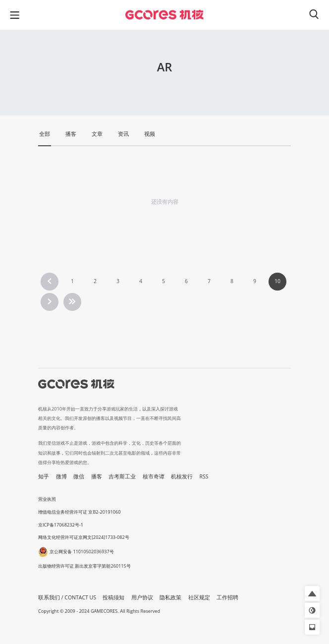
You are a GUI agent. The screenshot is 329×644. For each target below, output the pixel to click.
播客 (97, 476)
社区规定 (199, 597)
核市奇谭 (154, 476)
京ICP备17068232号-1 (61, 525)
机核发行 (182, 476)
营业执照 (47, 499)
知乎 (44, 476)
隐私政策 (170, 597)
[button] (312, 593)
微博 (61, 476)
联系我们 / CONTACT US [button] (67, 597)
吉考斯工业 (122, 476)
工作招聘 (227, 597)
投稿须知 (113, 597)
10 (277, 281)
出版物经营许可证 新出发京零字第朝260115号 (84, 566)
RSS (204, 476)
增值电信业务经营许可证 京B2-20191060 (79, 512)
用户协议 (142, 597)
